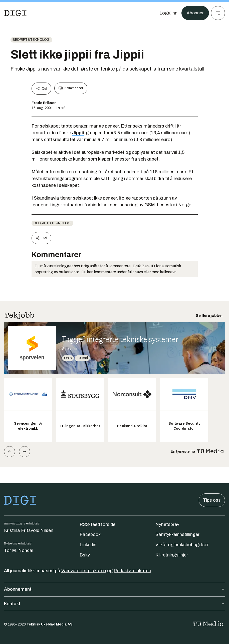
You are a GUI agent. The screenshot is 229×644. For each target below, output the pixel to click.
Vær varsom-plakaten (84, 571)
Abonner (195, 13)
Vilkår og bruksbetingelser (182, 545)
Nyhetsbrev (167, 524)
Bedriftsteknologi (31, 40)
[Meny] (218, 13)
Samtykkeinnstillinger (177, 534)
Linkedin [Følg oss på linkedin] (88, 545)
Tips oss (212, 500)
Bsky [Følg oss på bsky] (85, 555)
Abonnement (114, 589)
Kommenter (71, 88)
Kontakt (114, 604)
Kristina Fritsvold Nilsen (29, 530)
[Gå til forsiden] (15, 13)
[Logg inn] (168, 13)
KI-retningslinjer (172, 555)
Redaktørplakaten (132, 571)
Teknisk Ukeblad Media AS (50, 624)
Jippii (78, 133)
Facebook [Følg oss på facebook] (90, 534)
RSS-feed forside (97, 524)
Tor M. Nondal (19, 550)
